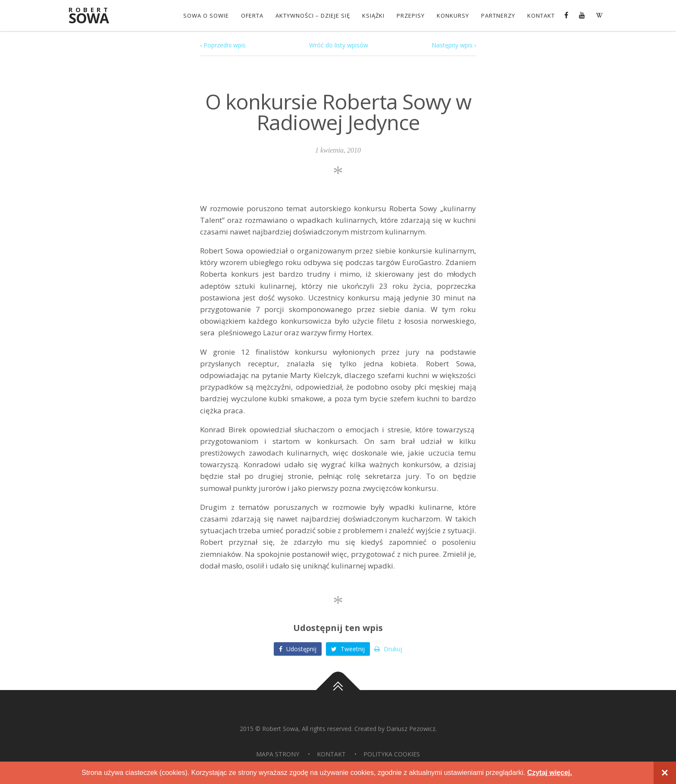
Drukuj (388, 649)
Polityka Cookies (392, 754)
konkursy (453, 16)
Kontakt (541, 16)
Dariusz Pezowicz (411, 729)
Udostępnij (298, 649)
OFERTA (252, 16)
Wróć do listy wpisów (339, 45)
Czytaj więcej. (550, 773)
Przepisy (411, 16)
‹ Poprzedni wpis (223, 45)
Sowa (94, 16)
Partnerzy (498, 16)
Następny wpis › (454, 45)
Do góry (338, 690)
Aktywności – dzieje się (313, 16)
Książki (373, 16)
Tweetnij (348, 649)
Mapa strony (278, 754)
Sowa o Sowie (206, 16)
